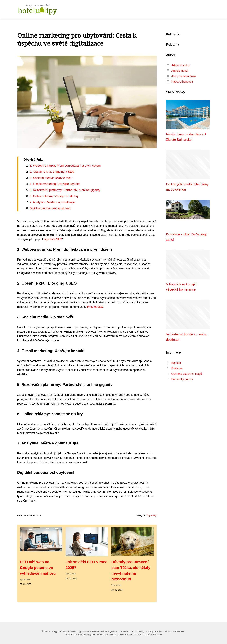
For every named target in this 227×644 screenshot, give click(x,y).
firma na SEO (95, 307)
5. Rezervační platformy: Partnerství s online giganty (65, 190)
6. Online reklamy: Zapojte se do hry (54, 196)
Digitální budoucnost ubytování (50, 208)
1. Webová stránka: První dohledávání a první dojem (65, 166)
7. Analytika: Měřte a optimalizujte (52, 202)
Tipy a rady (152, 515)
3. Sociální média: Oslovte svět (51, 178)
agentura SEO (53, 239)
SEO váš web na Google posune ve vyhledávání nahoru (38, 568)
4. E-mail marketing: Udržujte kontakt (55, 184)
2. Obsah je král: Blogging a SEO (52, 172)
